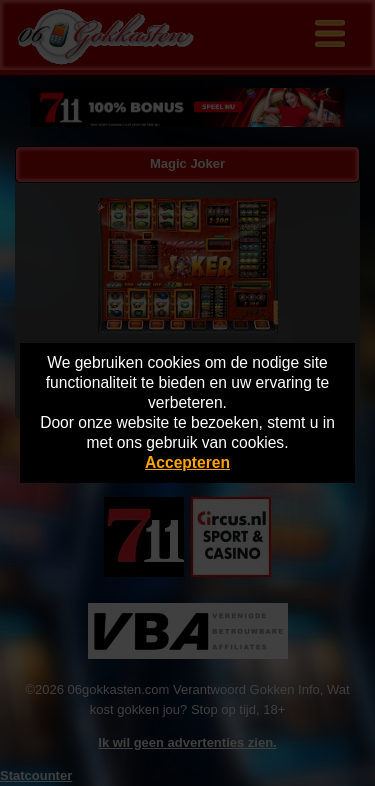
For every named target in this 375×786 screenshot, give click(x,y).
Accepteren (187, 462)
